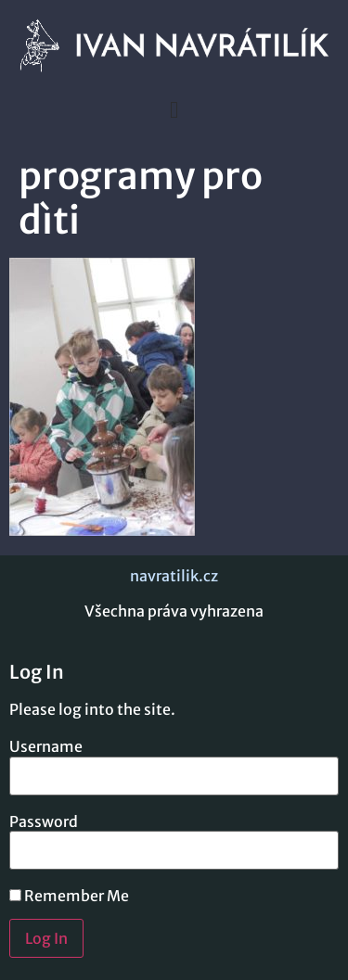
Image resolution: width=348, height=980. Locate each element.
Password (44, 821)
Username (46, 746)
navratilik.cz (174, 576)
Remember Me (69, 896)
